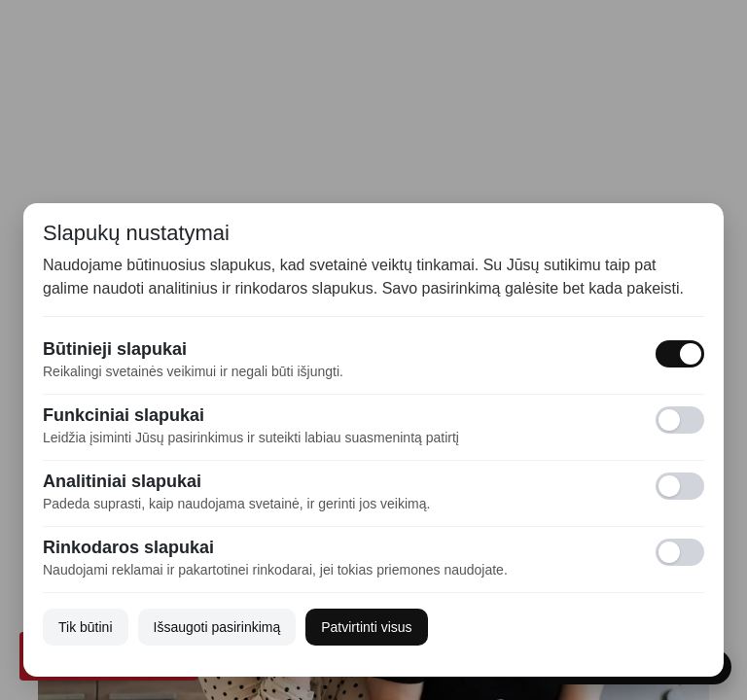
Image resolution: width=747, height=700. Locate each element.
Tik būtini (86, 627)
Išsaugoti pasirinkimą (217, 627)
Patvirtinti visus (366, 627)
